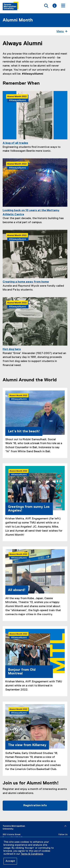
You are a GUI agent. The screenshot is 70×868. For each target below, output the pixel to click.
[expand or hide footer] (65, 826)
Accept (10, 861)
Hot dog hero (12, 349)
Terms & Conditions (32, 854)
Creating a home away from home (26, 282)
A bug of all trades (15, 143)
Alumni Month (18, 20)
